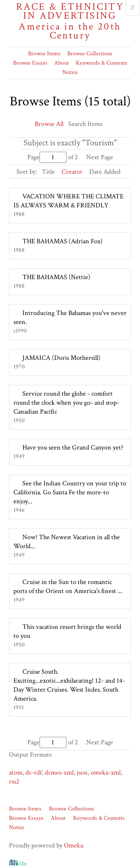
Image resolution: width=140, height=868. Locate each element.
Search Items (85, 124)
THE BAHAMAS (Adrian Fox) (63, 241)
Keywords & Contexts (102, 63)
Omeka (73, 845)
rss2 (14, 781)
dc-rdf (34, 773)
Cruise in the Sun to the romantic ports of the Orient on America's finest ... (68, 586)
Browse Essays (30, 63)
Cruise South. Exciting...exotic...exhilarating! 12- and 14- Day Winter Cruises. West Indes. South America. (69, 685)
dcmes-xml (59, 773)
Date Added (105, 172)
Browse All (49, 124)
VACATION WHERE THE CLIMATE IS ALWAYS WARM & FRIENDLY (69, 201)
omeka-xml (106, 773)
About (62, 63)
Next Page (100, 157)
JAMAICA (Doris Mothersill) (61, 358)
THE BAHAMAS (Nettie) (56, 277)
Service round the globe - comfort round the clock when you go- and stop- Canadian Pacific (66, 403)
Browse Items (44, 54)
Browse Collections (90, 54)
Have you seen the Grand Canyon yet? (73, 447)
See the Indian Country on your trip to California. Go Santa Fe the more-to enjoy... (70, 492)
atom (16, 773)
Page (47, 157)
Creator (72, 172)
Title (48, 172)
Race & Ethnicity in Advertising (70, 21)
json (82, 773)
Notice (70, 72)
